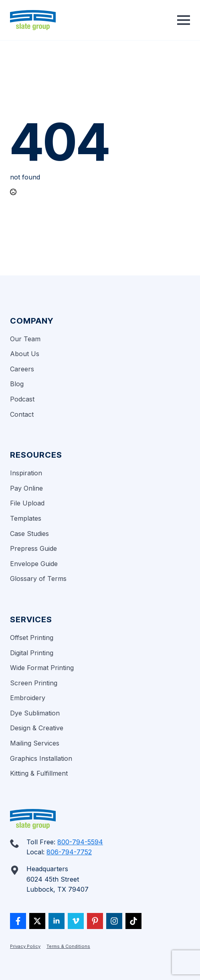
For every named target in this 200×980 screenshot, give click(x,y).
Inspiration (26, 473)
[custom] (18, 921)
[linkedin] (57, 921)
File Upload (27, 503)
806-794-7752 (69, 852)
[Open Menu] (184, 20)
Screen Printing (34, 683)
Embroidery (28, 698)
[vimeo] (76, 921)
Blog (17, 384)
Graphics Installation (41, 758)
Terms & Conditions (68, 946)
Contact (22, 414)
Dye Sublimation (35, 713)
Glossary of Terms (38, 579)
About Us (25, 354)
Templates (26, 518)
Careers (22, 369)
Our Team (25, 339)
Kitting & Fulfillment (39, 773)
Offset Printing (32, 638)
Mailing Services (35, 743)
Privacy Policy (25, 946)
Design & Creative (37, 728)
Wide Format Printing (42, 668)
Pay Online (26, 488)
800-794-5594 (80, 842)
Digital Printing (32, 653)
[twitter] (37, 921)
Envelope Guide (34, 564)
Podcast (22, 399)
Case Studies (29, 534)
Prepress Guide (33, 548)
